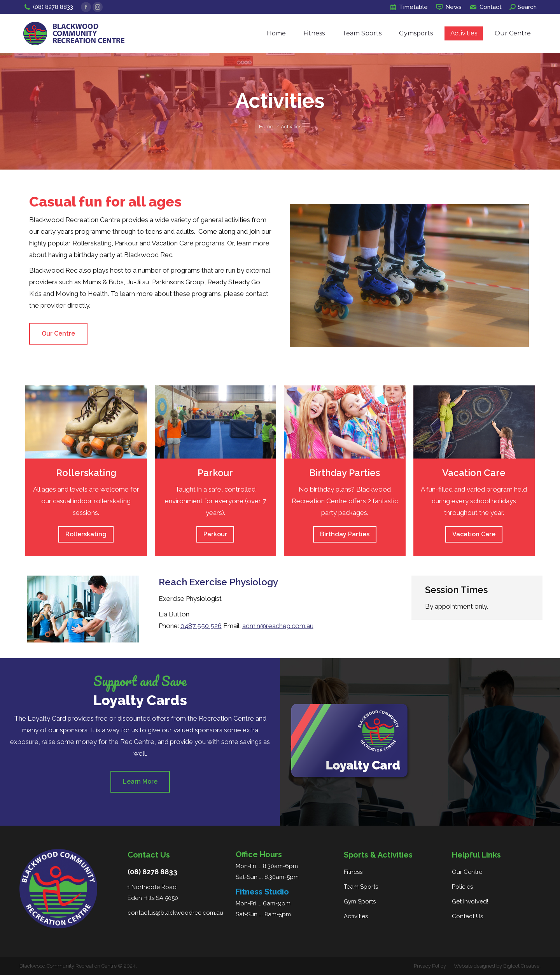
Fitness (353, 872)
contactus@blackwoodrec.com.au (175, 913)
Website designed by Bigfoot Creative (497, 966)
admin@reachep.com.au (278, 626)
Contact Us (467, 916)
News (449, 7)
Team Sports (361, 887)
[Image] (86, 422)
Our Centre (467, 872)
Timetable (409, 7)
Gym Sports (360, 901)
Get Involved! (470, 901)
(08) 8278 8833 (48, 7)
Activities (356, 916)
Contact (485, 7)
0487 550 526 (201, 626)
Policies (462, 887)
